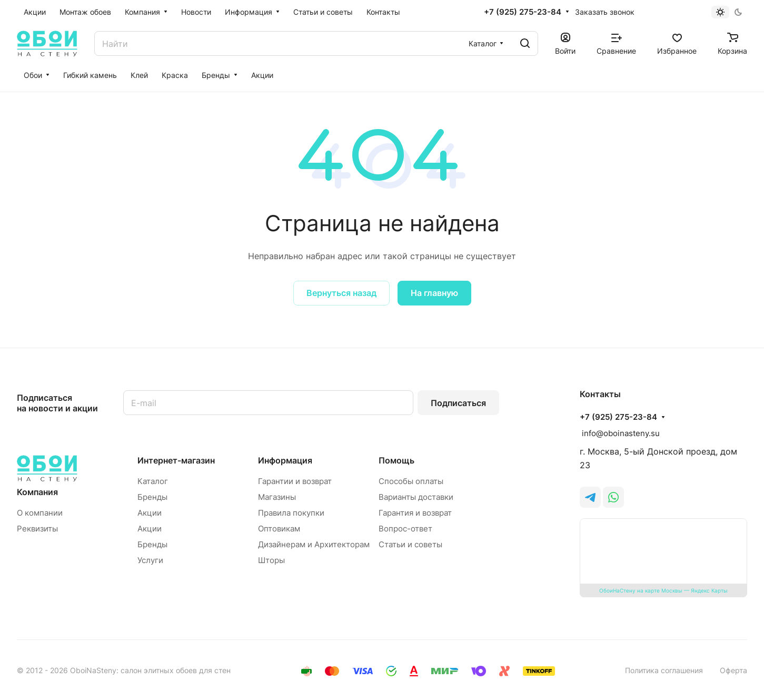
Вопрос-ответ (405, 529)
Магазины (277, 497)
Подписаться (458, 403)
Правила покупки (291, 513)
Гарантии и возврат (295, 481)
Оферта (733, 670)
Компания (37, 492)
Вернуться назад (341, 293)
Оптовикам (279, 529)
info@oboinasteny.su (620, 433)
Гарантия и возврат (415, 513)
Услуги (150, 560)
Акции (150, 513)
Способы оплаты (411, 481)
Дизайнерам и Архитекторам (314, 544)
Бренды (152, 497)
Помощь (396, 460)
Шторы (271, 560)
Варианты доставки (416, 497)
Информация (285, 460)
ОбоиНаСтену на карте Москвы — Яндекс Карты (663, 590)
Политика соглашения (664, 670)
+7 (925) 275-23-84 (523, 12)
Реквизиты (37, 529)
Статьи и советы (410, 544)
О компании (40, 513)
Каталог (153, 481)
